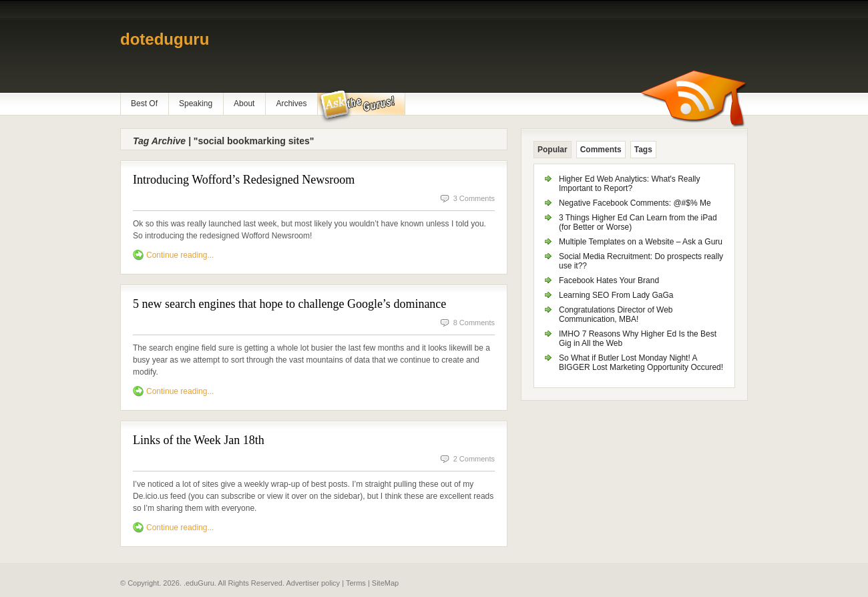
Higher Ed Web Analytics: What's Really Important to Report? (630, 184)
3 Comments (474, 198)
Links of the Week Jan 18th (199, 440)
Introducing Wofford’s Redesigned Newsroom (244, 180)
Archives (291, 104)
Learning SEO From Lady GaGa (616, 295)
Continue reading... (180, 255)
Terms (356, 583)
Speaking (196, 104)
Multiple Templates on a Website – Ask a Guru (641, 242)
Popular (553, 150)
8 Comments (474, 323)
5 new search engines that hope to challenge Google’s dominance (289, 304)
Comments (601, 150)
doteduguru (165, 39)
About (244, 104)
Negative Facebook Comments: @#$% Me (635, 203)
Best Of (144, 104)
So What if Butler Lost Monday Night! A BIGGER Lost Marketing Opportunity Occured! (641, 363)
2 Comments (474, 459)
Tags (643, 150)
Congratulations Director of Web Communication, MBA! (616, 315)
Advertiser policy (313, 583)
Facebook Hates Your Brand (609, 280)
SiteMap (385, 583)
